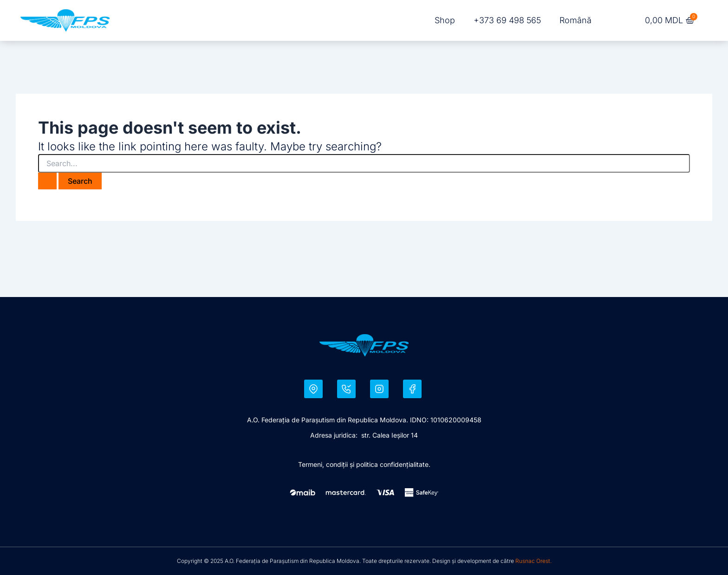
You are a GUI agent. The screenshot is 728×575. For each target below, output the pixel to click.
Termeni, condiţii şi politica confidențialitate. (364, 464)
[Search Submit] (47, 181)
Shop (445, 20)
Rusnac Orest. (533, 561)
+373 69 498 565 (507, 20)
